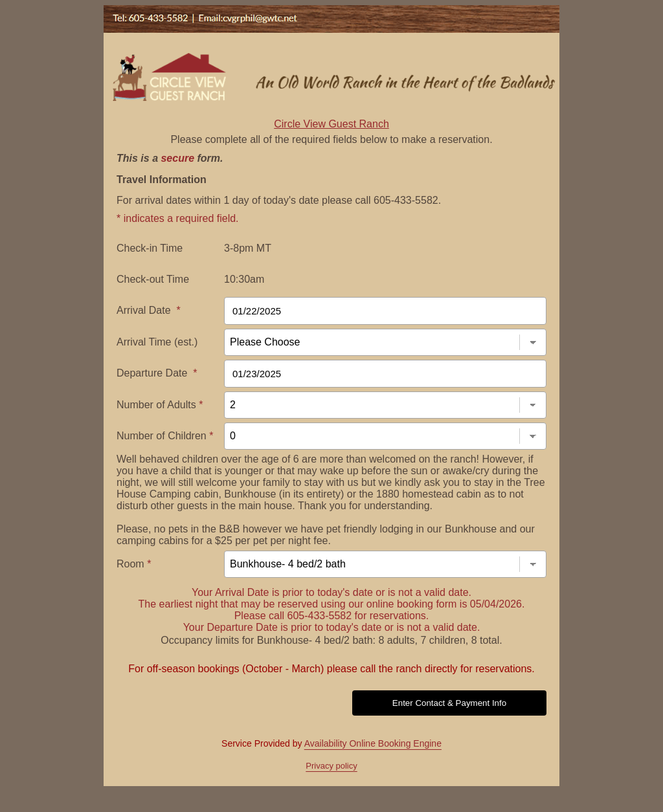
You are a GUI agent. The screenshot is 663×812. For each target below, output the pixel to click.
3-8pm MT (248, 248)
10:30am (244, 279)
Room (134, 564)
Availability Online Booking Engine (373, 743)
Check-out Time (153, 279)
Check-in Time (150, 248)
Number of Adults (160, 405)
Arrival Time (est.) (157, 342)
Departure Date (157, 373)
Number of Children (165, 436)
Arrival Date (149, 310)
